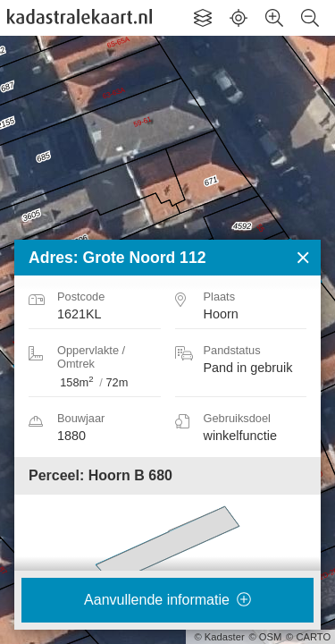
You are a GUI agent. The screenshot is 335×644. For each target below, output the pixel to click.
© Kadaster (220, 637)
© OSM (265, 637)
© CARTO (308, 637)
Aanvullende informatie (167, 600)
